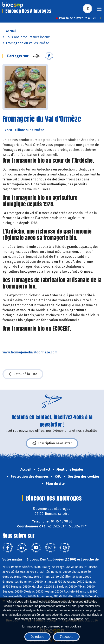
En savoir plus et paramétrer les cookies (52, 626)
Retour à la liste (23, 374)
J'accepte (66, 637)
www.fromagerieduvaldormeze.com (30, 352)
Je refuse (38, 637)
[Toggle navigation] (99, 10)
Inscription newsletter (52, 443)
